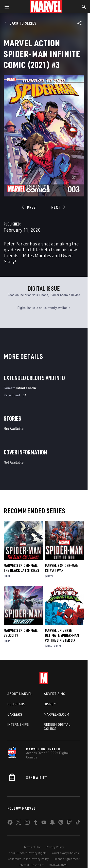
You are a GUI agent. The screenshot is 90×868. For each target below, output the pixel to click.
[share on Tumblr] (36, 823)
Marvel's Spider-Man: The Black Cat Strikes (21, 568)
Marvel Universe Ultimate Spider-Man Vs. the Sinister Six (62, 635)
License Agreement (67, 859)
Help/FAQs (16, 704)
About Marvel (20, 694)
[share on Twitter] (18, 823)
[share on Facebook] (10, 823)
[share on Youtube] (44, 823)
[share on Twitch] (69, 823)
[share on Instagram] (27, 823)
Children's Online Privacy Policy (28, 859)
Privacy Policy (55, 847)
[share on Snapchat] (52, 823)
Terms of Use (32, 847)
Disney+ (51, 704)
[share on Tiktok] (78, 823)
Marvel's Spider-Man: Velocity (21, 633)
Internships (18, 724)
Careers (15, 714)
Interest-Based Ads (32, 865)
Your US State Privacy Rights (28, 853)
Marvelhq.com (57, 714)
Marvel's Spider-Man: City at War (62, 568)
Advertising (55, 694)
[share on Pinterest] (61, 823)
